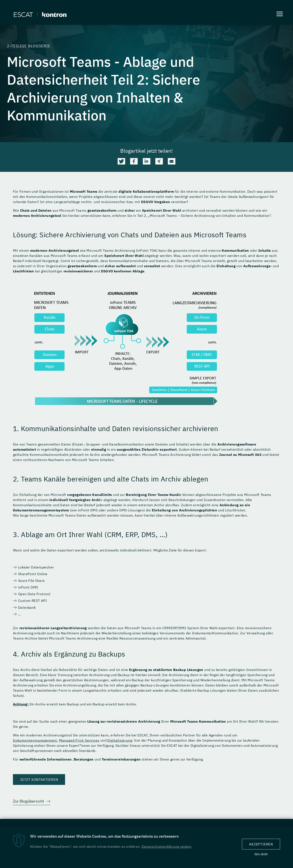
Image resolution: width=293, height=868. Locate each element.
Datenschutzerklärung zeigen (166, 848)
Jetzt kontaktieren (39, 780)
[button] (121, 161)
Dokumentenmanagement (35, 741)
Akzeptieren (261, 845)
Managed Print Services (79, 741)
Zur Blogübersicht (28, 801)
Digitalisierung (120, 741)
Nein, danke (261, 855)
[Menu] (280, 15)
